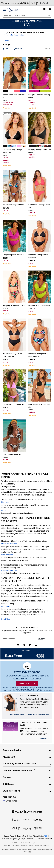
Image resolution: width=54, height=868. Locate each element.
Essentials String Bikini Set (13, 205)
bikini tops (5, 606)
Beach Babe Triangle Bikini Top (14, 96)
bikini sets (5, 502)
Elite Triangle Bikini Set (12, 454)
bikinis (4, 510)
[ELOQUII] (27, 819)
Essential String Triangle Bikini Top (12, 151)
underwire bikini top (9, 544)
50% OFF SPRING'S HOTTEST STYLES (27, 21)
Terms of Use (22, 836)
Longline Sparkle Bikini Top (39, 95)
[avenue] (38, 820)
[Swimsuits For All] (38, 828)
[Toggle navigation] (4, 10)
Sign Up (42, 639)
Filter (6, 49)
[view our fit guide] (17, 715)
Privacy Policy (9, 836)
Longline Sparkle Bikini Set (13, 255)
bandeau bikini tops (9, 570)
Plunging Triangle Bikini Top (40, 150)
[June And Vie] (44, 3)
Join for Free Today (16, 35)
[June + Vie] (27, 829)
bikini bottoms (7, 555)
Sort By (18, 49)
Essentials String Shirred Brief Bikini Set (13, 355)
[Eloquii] (15, 3)
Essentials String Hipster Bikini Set (38, 256)
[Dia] (16, 820)
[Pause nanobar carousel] (25, 25)
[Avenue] (25, 3)
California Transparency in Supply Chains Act (18, 839)
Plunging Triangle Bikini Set (14, 305)
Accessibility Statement (44, 839)
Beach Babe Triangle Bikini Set (39, 206)
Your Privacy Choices (38, 836)
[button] (27, 23)
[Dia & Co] (5, 3)
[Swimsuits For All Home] (14, 10)
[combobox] (27, 15)
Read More (6, 619)
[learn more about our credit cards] (45, 739)
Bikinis (7, 41)
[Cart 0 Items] (50, 9)
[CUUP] (34, 3)
